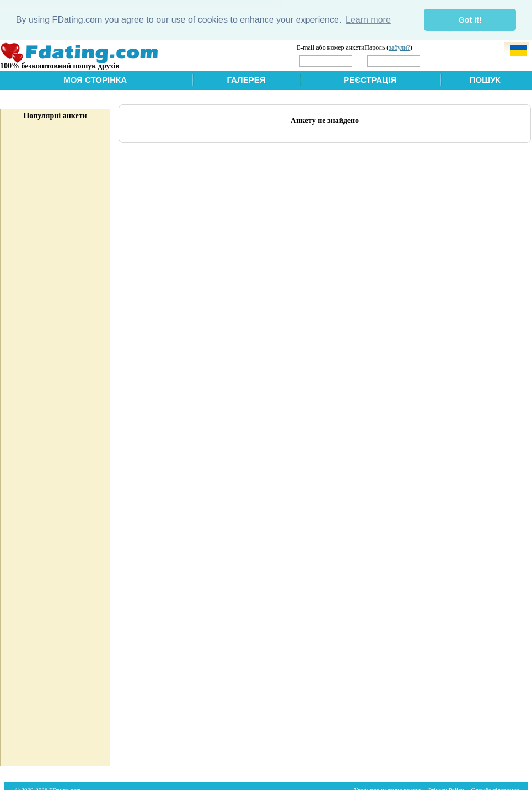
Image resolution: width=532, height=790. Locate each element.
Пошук (485, 79)
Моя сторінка (95, 79)
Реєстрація (370, 79)
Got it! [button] (470, 20)
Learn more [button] (368, 20)
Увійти (445, 60)
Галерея (246, 79)
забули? (399, 47)
